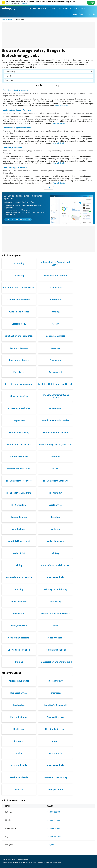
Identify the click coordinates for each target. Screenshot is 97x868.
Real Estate (19, 614)
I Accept (91, 3)
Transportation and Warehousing (55, 662)
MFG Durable (55, 753)
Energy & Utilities (19, 717)
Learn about (18, 219)
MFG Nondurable (19, 765)
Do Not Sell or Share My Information (49, 863)
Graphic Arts (19, 420)
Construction (19, 705)
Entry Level (19, 372)
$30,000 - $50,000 (53, 820)
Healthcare (19, 729)
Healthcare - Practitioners (55, 432)
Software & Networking (55, 777)
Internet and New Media (19, 469)
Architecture (55, 287)
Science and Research (19, 638)
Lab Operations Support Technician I (18, 110)
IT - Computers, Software (55, 481)
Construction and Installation (19, 336)
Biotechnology (19, 324)
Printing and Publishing (55, 589)
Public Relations (19, 601)
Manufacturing (19, 529)
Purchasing (55, 601)
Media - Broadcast (55, 541)
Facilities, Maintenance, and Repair (55, 384)
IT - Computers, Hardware (19, 481)
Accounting (19, 263)
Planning (19, 589)
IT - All (55, 469)
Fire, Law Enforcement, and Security (55, 396)
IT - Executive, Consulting (19, 493)
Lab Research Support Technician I (17, 128)
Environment (55, 372)
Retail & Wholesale (19, 777)
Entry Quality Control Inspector (16, 90)
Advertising (19, 275)
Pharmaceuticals (55, 577)
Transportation (55, 789)
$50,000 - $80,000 (53, 828)
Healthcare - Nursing (19, 432)
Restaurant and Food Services (55, 614)
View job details (62, 106)
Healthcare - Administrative (55, 420)
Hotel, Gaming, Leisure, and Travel (55, 444)
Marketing (55, 529)
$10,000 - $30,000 (53, 812)
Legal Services (55, 505)
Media (19, 753)
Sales (55, 626)
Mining (19, 565)
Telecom (19, 789)
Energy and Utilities (19, 360)
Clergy (55, 324)
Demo (82, 15)
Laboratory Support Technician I (16, 167)
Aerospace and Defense (55, 275)
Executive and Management (19, 384)
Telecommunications (55, 650)
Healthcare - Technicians (19, 444)
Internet (55, 741)
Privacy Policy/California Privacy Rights (15, 863)
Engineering (55, 360)
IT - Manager (55, 493)
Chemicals (55, 693)
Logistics (55, 517)
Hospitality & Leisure (55, 729)
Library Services (19, 517)
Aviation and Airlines (19, 312)
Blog (75, 15)
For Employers (44, 8)
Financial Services (19, 396)
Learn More (24, 3)
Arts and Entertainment (19, 300)
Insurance (55, 457)
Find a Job (81, 8)
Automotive (55, 300)
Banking (55, 312)
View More (49, 188)
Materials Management (19, 541)
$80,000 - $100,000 (54, 836)
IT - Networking (19, 505)
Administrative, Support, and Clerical (55, 263)
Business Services (19, 693)
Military (55, 553)
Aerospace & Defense (19, 681)
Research (11, 20)
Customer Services (19, 348)
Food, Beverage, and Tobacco (19, 408)
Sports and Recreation (19, 650)
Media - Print (19, 553)
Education (55, 348)
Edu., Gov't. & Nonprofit (55, 705)
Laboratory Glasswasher (13, 148)
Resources (70, 8)
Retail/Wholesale (19, 626)
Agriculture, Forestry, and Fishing (19, 287)
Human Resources (19, 457)
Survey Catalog (58, 8)
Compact (58, 85)
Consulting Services (55, 336)
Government (55, 408)
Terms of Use (32, 863)
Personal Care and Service (19, 577)
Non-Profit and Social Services (55, 565)
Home (3, 20)
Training (19, 662)
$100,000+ (51, 845)
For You (33, 8)
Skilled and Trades (55, 638)
